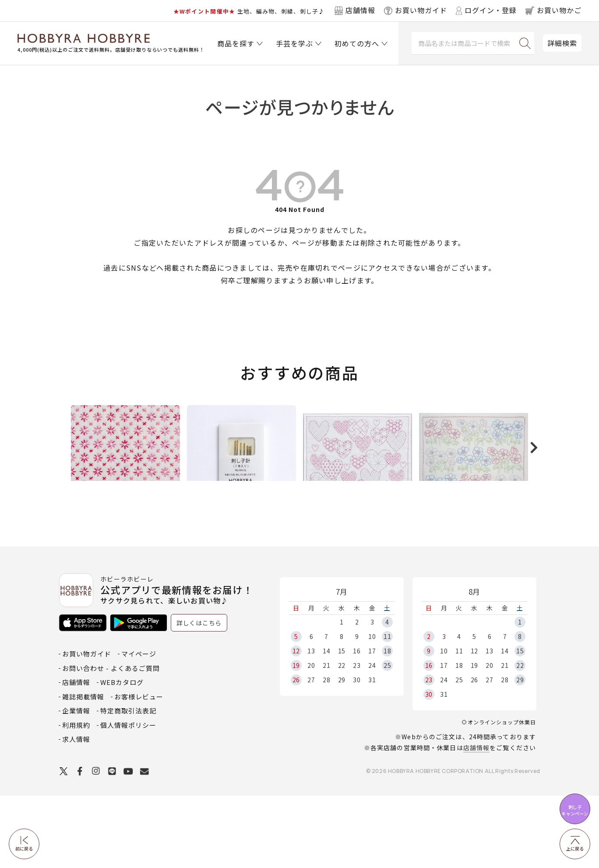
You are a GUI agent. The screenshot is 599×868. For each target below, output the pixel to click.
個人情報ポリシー (128, 797)
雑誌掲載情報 (83, 769)
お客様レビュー (139, 769)
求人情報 (76, 811)
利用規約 (76, 797)
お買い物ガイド (87, 726)
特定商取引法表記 (128, 783)
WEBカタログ (122, 754)
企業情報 (76, 783)
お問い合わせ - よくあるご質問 (111, 740)
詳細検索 (562, 43)
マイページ (139, 726)
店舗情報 (476, 820)
